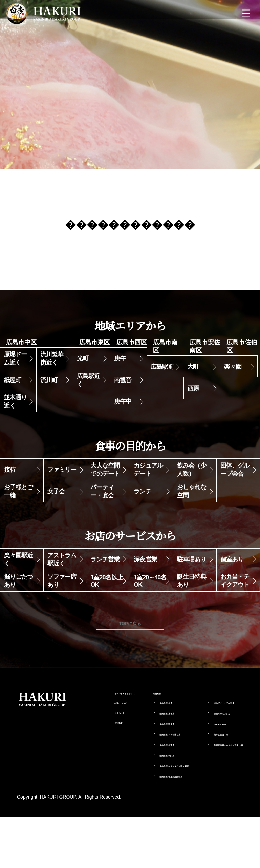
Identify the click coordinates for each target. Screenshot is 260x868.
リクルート (83, 752)
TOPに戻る (130, 654)
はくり (214, 772)
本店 (143, 736)
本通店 (145, 784)
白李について (86, 742)
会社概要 (81, 763)
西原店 (145, 757)
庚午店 (145, 746)
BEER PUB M (212, 762)
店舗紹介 (131, 725)
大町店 (145, 794)
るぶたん (216, 751)
